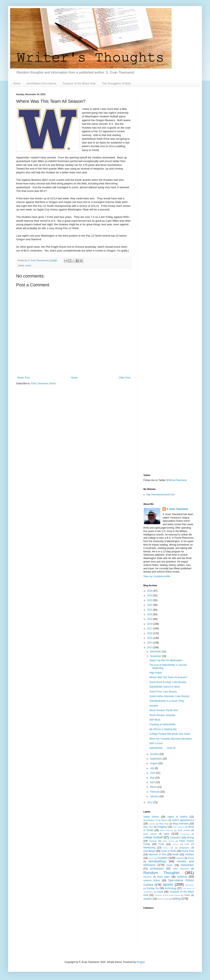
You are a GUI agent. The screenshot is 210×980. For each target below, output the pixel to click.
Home (17, 83)
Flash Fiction (168, 841)
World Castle (163, 899)
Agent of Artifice (177, 817)
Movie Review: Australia (162, 715)
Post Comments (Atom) (44, 383)
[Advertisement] (169, 154)
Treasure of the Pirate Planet (167, 895)
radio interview (181, 869)
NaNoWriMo (187, 865)
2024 (150, 595)
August (154, 763)
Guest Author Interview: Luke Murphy (169, 696)
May (153, 778)
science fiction (152, 880)
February (155, 792)
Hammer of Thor (157, 854)
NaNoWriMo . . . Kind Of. (163, 748)
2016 (150, 633)
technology (171, 888)
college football (153, 837)
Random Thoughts (161, 873)
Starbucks (190, 885)
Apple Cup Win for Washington (166, 660)
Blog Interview (181, 824)
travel (160, 892)
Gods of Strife (168, 851)
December (156, 652)
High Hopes (156, 673)
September (156, 759)
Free (187, 844)
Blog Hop (164, 824)
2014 (150, 643)
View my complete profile (157, 576)
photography (157, 869)
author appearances (183, 820)
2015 (150, 638)
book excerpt (179, 827)
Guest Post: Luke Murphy (163, 692)
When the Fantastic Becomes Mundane (171, 739)
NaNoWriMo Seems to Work (165, 687)
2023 (150, 600)
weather (148, 899)
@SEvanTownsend (176, 480)
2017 (150, 629)
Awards (152, 824)
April (153, 782)
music (170, 865)
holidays (189, 854)
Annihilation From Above (155, 820)
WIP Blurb (155, 720)
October (155, 754)
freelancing (149, 848)
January (155, 796)
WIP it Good (156, 743)
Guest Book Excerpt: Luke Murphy (168, 682)
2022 (150, 605)
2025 (150, 591)
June (153, 773)
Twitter (187, 895)
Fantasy (153, 841)
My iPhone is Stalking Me (163, 729)
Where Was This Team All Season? (168, 677)
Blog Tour (148, 827)
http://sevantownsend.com (160, 495)
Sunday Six (153, 888)
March (154, 787)
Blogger (141, 962)
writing (176, 899)
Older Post (124, 378)
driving (190, 838)
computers (175, 838)
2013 (150, 647)
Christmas (185, 834)
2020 (150, 614)
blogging (162, 827)
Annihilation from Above (41, 83)
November (156, 656)
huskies (163, 858)
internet (180, 858)
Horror (151, 858)
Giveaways (149, 851)
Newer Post (23, 378)
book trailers (150, 834)
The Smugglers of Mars (117, 83)
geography (184, 848)
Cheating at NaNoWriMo (163, 724)
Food (161, 844)
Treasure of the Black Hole (79, 83)
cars (166, 834)
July (153, 768)
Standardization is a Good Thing (167, 701)
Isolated (154, 706)
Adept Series (151, 817)
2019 (150, 619)
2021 (150, 610)
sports (28, 265)
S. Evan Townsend (177, 509)
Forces (175, 844)
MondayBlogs (157, 861)
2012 (150, 802)
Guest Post (188, 851)
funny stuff (168, 848)
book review (184, 830)
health (176, 854)
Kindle (191, 858)
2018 (150, 624)
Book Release (166, 830)
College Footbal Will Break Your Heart (170, 734)
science (182, 877)
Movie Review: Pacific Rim (164, 710)
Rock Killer (164, 877)
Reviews (148, 877)
